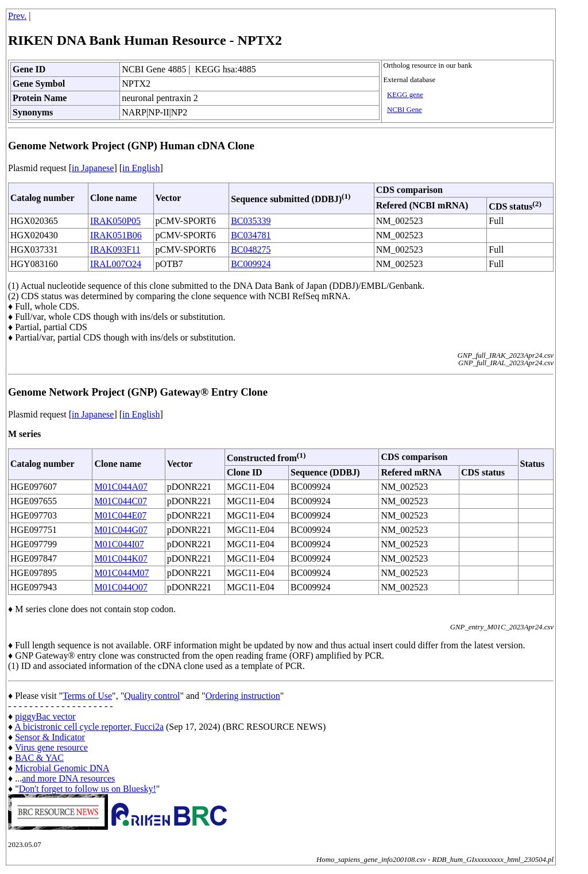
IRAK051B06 (116, 235)
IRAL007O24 (116, 264)
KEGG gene (405, 95)
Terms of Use (87, 696)
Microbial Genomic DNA (62, 768)
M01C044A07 (121, 487)
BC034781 (251, 235)
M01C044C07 (121, 501)
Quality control (152, 696)
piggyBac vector (45, 716)
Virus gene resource (51, 747)
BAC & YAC (39, 758)
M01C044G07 (121, 530)
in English (141, 168)
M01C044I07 (119, 544)
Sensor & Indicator (50, 737)
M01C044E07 (120, 515)
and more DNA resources (68, 778)
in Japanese (93, 168)
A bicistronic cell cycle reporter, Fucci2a (89, 727)
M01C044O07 (121, 587)
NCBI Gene (405, 110)
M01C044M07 (121, 573)
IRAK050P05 (115, 221)
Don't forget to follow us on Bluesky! (88, 789)
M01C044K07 (121, 558)
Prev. (17, 16)
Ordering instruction (243, 696)
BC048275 (251, 250)
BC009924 (251, 264)
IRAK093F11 (115, 250)
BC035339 (251, 221)
